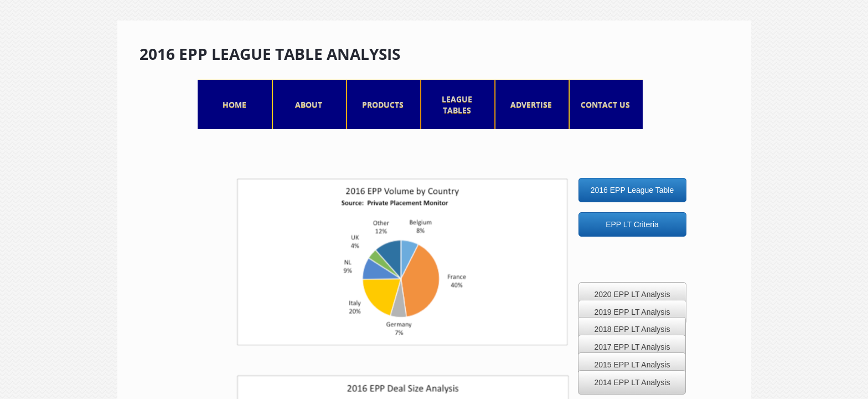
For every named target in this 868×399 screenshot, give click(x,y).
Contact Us (605, 104)
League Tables (457, 104)
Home (234, 104)
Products (383, 104)
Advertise (531, 104)
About (309, 104)
